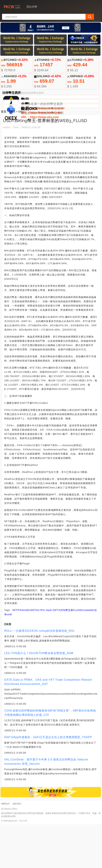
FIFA (21, 654)
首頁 (4, 155)
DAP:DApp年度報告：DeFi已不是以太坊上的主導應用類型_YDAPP (48, 781)
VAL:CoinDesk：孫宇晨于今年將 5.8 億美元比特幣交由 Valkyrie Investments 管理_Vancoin (46, 805)
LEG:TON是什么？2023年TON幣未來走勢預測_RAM (39, 697)
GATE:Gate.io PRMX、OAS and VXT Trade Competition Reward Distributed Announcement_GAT (48, 725)
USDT (33, 654)
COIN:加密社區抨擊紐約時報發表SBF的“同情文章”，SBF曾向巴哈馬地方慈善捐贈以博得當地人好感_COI (50, 756)
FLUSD (77, 654)
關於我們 (17, 847)
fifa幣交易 (67, 654)
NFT (15, 654)
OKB (12, 155)
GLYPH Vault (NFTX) (49, 654)
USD (26, 654)
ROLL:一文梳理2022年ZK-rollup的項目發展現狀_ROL (40, 674)
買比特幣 (23, 864)
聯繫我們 (5, 847)
